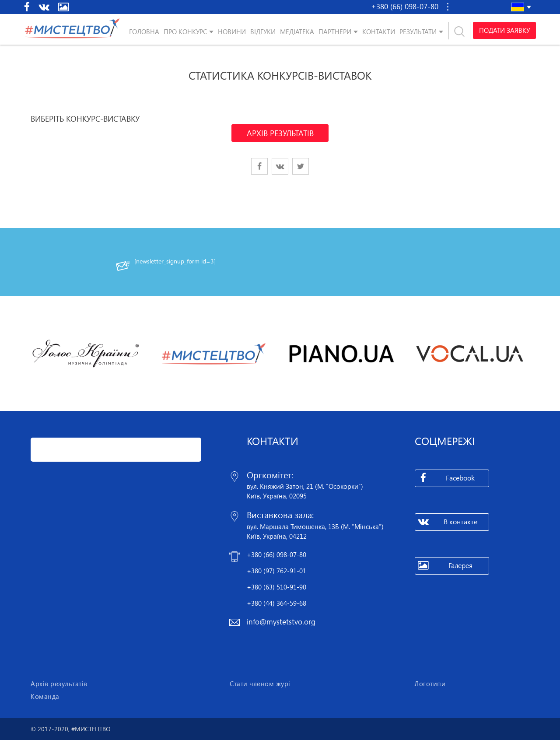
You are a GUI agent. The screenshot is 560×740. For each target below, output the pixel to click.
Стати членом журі (260, 684)
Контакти (379, 32)
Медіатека (297, 32)
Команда (45, 696)
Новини (232, 32)
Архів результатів (59, 684)
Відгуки (263, 32)
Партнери (335, 32)
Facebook (445, 478)
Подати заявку (504, 31)
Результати (418, 32)
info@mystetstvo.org (281, 622)
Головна (144, 32)
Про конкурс (185, 32)
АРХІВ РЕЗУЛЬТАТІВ (280, 133)
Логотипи (430, 684)
